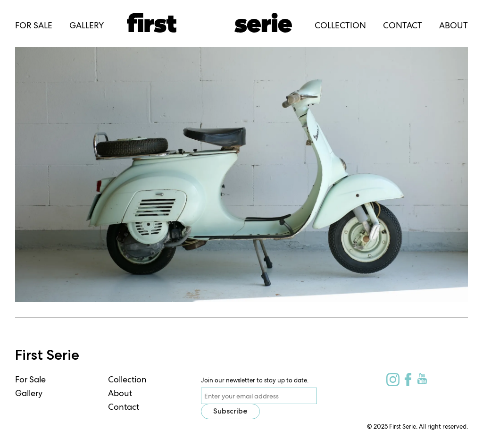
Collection (127, 379)
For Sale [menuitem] (34, 25)
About (120, 393)
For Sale (30, 379)
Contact (124, 407)
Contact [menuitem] (403, 25)
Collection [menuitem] (340, 25)
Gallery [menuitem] (87, 25)
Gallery (29, 393)
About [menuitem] (454, 25)
